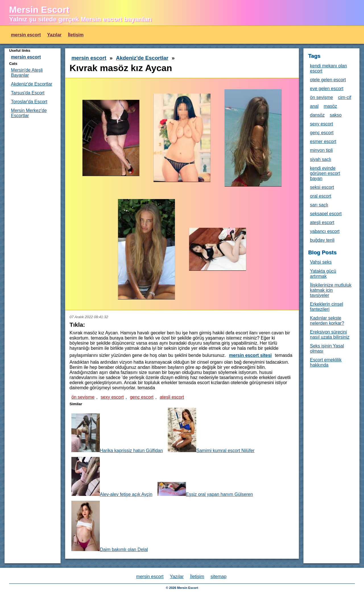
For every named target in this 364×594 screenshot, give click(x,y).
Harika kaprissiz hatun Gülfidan (117, 433)
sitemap (218, 577)
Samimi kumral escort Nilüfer (211, 430)
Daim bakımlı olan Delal (110, 526)
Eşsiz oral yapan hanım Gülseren (205, 489)
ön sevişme (83, 397)
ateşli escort (172, 397)
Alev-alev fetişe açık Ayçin (112, 477)
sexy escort (112, 397)
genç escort (142, 397)
